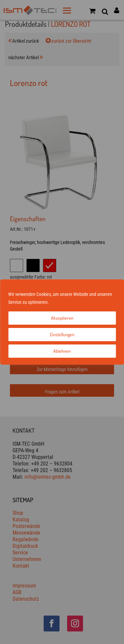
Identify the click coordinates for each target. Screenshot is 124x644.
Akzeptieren (62, 318)
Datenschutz (83, 302)
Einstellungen (62, 334)
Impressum (60, 302)
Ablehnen (62, 351)
